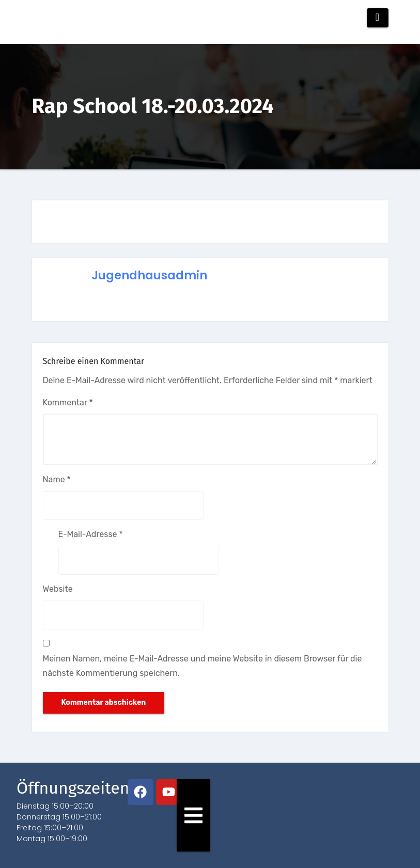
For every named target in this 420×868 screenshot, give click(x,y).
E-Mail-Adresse (91, 534)
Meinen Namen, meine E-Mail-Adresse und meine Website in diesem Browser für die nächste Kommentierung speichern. (203, 666)
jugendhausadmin (149, 275)
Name (57, 479)
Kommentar (68, 403)
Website (58, 589)
